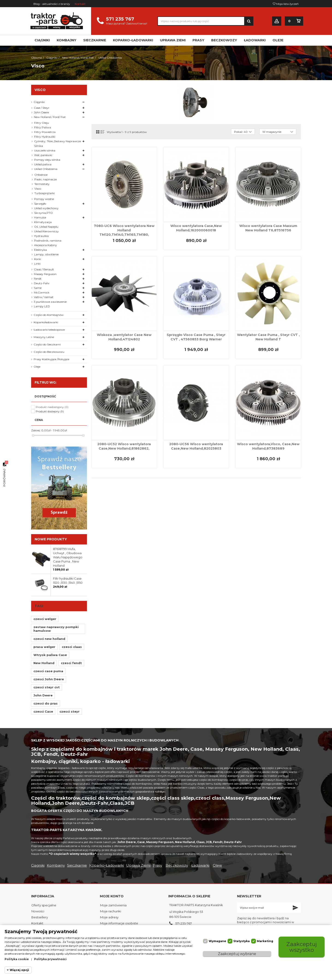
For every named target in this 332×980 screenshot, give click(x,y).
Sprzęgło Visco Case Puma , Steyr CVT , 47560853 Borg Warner (196, 337)
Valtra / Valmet (44, 297)
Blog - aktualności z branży (52, 4)
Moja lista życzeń (286, 4)
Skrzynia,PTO (43, 213)
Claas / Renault (44, 269)
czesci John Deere (49, 679)
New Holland (44, 663)
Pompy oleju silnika (47, 160)
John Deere (41, 112)
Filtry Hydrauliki (45, 137)
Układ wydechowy (46, 208)
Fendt (38, 279)
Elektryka (40, 250)
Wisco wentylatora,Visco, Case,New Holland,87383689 (268, 446)
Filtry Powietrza (45, 132)
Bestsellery (40, 917)
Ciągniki (39, 102)
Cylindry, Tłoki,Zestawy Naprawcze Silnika (58, 144)
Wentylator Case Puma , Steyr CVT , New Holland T (268, 337)
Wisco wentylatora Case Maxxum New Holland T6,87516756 (268, 228)
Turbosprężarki (44, 193)
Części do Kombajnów (49, 315)
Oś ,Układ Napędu (46, 227)
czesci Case (43, 711)
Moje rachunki (111, 911)
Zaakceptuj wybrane (237, 954)
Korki (38, 259)
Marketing (265, 941)
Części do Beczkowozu (49, 352)
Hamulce (40, 217)
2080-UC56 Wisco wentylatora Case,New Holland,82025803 (196, 446)
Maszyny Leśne (44, 337)
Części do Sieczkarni (47, 344)
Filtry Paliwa (43, 127)
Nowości (38, 911)
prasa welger (44, 647)
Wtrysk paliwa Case (50, 655)
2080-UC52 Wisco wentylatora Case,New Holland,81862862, (124, 446)
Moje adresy (109, 917)
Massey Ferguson (45, 274)
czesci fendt (71, 663)
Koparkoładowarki (46, 322)
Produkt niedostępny (52, 407)
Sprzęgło (40, 204)
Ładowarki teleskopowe (49, 330)
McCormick (42, 292)
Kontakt (80, 4)
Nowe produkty (51, 539)
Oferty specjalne (44, 905)
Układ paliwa (43, 164)
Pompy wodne (44, 199)
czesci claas (72, 647)
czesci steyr (70, 711)
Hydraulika (41, 236)
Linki (37, 264)
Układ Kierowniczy (46, 231)
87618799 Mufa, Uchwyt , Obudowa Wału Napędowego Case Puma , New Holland (68, 557)
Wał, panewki (43, 155)
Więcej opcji (19, 970)
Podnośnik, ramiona (48, 240)
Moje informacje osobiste (119, 923)
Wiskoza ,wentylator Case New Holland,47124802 (124, 337)
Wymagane (217, 941)
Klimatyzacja (43, 222)
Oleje (37, 367)
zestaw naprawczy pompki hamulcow (56, 629)
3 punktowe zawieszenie (50, 302)
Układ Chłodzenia (46, 169)
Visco (38, 189)
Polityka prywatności (50, 959)
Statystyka (242, 941)
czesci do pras (46, 703)
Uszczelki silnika (45, 150)
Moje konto (112, 896)
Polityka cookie (17, 959)
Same (38, 288)
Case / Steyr (42, 108)
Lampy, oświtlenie (46, 254)
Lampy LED (42, 306)
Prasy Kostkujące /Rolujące (51, 359)
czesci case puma (48, 671)
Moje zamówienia (113, 905)
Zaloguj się (277, 21)
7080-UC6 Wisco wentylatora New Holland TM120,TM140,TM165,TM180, (124, 230)
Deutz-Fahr (42, 283)
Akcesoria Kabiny (46, 245)
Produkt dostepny (50, 411)
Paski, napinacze (46, 179)
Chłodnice (41, 175)
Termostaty (42, 184)
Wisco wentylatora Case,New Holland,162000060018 (196, 228)
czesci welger (45, 619)
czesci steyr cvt (47, 687)
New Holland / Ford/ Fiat (50, 117)
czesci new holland (49, 639)
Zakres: (36, 430)
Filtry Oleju (41, 123)
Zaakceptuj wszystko (302, 947)
